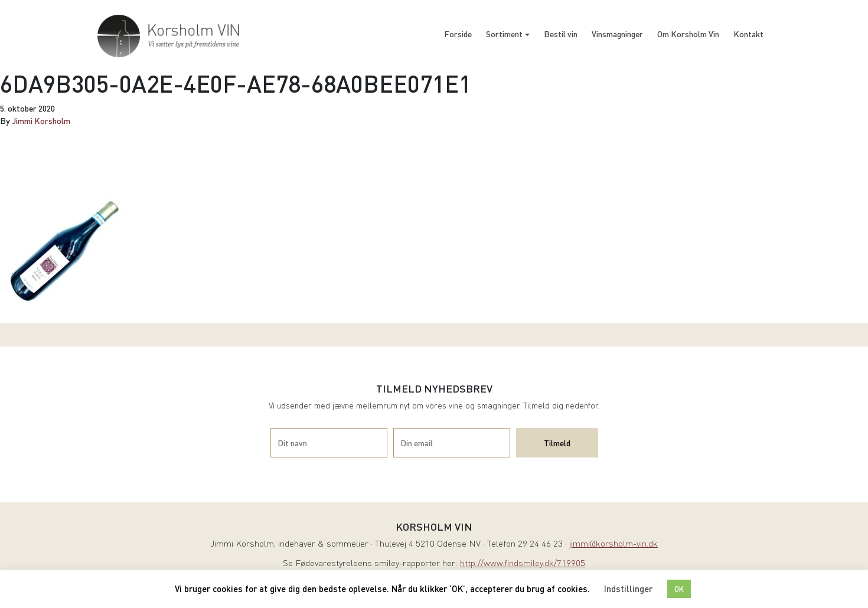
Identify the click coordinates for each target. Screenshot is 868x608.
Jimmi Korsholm (41, 120)
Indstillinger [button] (628, 589)
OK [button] (679, 589)
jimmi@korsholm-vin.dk (614, 545)
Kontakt (748, 34)
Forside (458, 34)
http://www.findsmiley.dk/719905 (523, 564)
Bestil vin (561, 34)
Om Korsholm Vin (688, 34)
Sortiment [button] (504, 34)
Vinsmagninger (617, 34)
